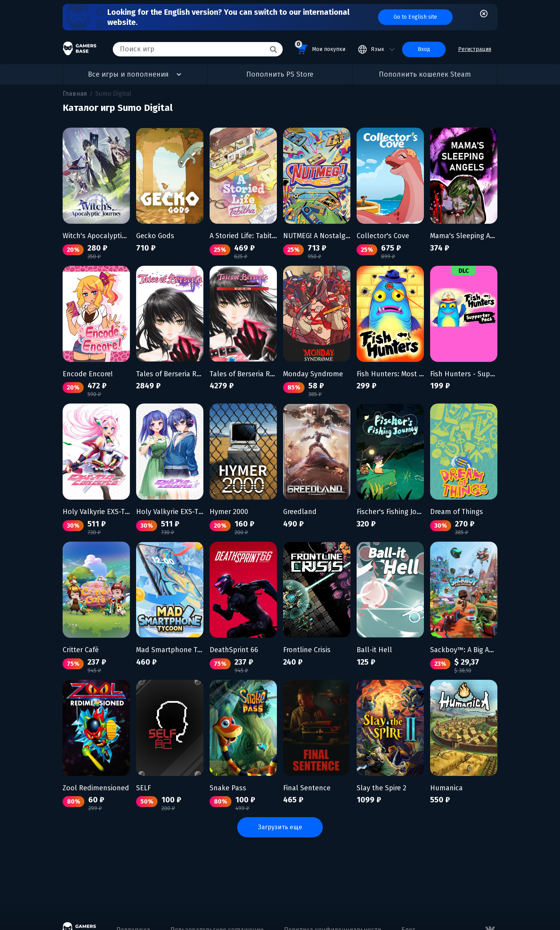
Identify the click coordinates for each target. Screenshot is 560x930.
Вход (424, 49)
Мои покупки (320, 48)
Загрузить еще (280, 827)
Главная (75, 94)
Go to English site (415, 17)
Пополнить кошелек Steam (425, 74)
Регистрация (475, 49)
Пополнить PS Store (280, 74)
